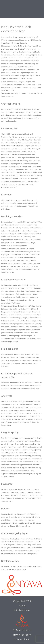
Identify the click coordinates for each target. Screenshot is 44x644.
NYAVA (22, 606)
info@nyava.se (22, 610)
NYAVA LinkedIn (22, 639)
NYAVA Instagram (22, 630)
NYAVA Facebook (22, 635)
